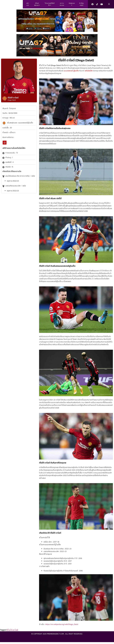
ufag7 (63, 640)
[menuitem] (37, 5)
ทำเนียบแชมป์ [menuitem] (81, 5)
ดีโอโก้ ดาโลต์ (12, 632)
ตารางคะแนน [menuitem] (62, 5)
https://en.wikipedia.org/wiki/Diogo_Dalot (62, 626)
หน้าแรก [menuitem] (28, 5)
